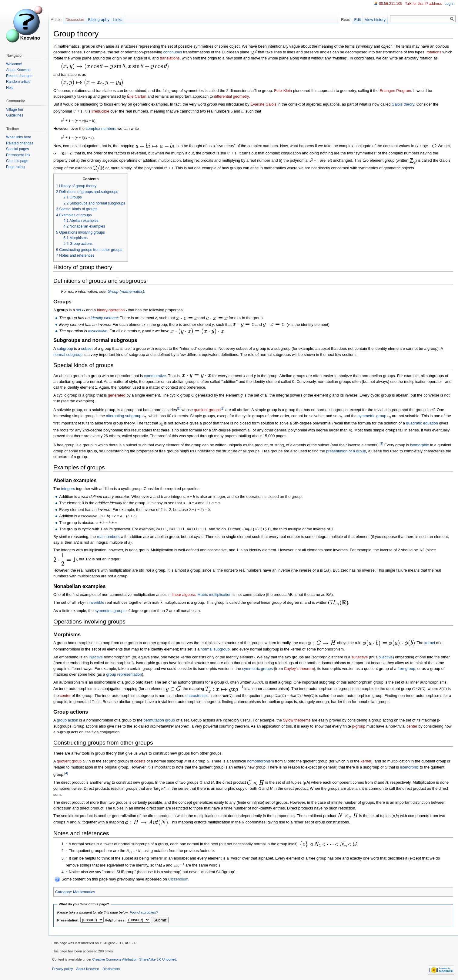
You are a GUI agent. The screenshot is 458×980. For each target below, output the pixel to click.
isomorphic (420, 445)
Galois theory (403, 104)
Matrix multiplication (214, 595)
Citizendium (178, 879)
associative (98, 331)
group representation (124, 674)
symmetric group (372, 416)
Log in (449, 4)
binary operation (111, 310)
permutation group (159, 720)
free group (406, 669)
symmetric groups (110, 611)
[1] (179, 408)
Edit (358, 20)
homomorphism (260, 761)
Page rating (15, 167)
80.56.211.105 (391, 4)
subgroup (65, 348)
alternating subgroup (124, 416)
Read (346, 20)
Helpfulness (115, 920)
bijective (386, 657)
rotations (434, 52)
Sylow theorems (297, 720)
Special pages (17, 149)
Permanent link (18, 155)
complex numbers (101, 128)
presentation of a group (346, 451)
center (65, 696)
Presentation (68, 920)
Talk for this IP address (423, 4)
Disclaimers (111, 969)
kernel (430, 643)
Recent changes (19, 76)
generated (117, 395)
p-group (359, 726)
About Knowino (18, 70)
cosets (140, 761)
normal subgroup (68, 355)
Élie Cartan (137, 96)
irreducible (100, 111)
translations (170, 58)
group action (67, 720)
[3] (381, 444)
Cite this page (17, 161)
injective (96, 657)
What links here (19, 137)
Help (10, 88)
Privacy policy (62, 969)
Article (56, 20)
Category (63, 892)
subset (87, 348)
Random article (18, 82)
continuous (173, 52)
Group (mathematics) (126, 291)
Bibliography (99, 20)
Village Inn (15, 110)
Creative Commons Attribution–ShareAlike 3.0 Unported (134, 959)
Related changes (20, 143)
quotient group (69, 761)
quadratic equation (422, 423)
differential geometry (231, 96)
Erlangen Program (396, 91)
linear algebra (183, 595)
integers (68, 489)
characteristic (197, 696)
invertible (97, 602)
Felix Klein (283, 91)
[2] (222, 408)
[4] (66, 773)
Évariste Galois (263, 104)
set (79, 310)
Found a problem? (144, 912)
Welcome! (14, 64)
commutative (155, 376)
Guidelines (15, 115)
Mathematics (84, 892)
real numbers (108, 537)
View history (375, 20)
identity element (104, 318)
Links (118, 20)
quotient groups (207, 410)
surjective (359, 657)
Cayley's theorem (299, 669)
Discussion (75, 20)
